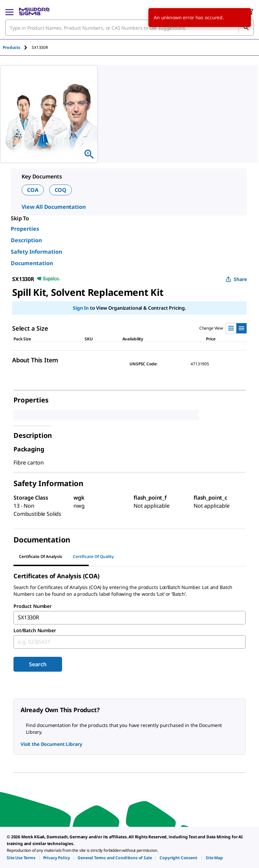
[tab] (17, 47)
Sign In (81, 308)
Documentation (32, 263)
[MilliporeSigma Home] (34, 11)
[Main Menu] (9, 11)
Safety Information (36, 252)
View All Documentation (53, 207)
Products (11, 47)
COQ (61, 190)
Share (236, 279)
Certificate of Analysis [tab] (40, 556)
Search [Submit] (38, 664)
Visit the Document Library (51, 744)
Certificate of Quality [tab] (93, 556)
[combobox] (129, 28)
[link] (21, 858)
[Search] (246, 28)
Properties (25, 229)
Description (26, 240)
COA (33, 190)
